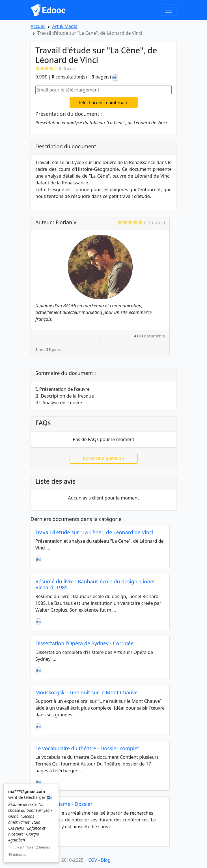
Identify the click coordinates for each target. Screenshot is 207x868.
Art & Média (65, 26)
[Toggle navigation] (169, 10)
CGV (93, 860)
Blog (106, 860)
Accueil (38, 26)
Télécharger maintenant (103, 102)
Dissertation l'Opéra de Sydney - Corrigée (84, 643)
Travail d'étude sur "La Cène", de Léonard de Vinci (94, 532)
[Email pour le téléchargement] (103, 90)
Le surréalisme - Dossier (64, 804)
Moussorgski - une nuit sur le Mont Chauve (87, 692)
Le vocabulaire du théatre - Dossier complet (87, 748)
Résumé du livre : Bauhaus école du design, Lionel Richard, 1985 (95, 585)
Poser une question (103, 458)
